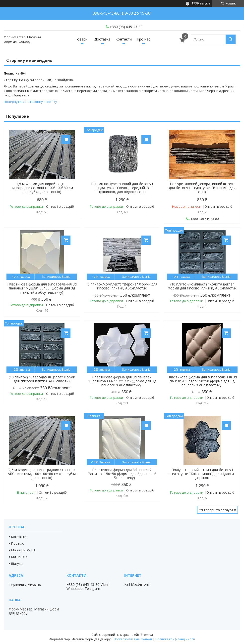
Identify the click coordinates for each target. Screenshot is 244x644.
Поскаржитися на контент (133, 639)
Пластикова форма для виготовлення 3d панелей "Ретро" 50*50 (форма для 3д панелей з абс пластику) (202, 381)
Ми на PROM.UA (23, 550)
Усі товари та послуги (216, 510)
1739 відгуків (201, 3)
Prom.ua (147, 635)
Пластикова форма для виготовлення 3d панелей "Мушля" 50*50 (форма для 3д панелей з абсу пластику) (42, 288)
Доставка (102, 39)
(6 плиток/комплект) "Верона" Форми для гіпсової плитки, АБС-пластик (122, 286)
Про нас (143, 39)
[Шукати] (231, 39)
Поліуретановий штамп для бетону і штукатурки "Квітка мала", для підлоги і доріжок (202, 474)
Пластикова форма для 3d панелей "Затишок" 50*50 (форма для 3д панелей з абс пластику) (122, 474)
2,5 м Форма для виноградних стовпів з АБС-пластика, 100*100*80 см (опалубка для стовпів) (42, 474)
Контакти (124, 39)
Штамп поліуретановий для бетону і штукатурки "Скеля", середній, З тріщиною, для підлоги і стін (122, 188)
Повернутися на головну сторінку (30, 102)
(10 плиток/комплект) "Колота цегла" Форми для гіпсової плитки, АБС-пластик (202, 286)
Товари (81, 39)
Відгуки (17, 563)
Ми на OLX (19, 557)
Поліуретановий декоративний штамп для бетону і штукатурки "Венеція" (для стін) (202, 188)
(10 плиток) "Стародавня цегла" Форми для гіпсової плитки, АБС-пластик (42, 379)
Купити (66, 140)
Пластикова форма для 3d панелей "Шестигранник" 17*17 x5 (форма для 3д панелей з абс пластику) (122, 381)
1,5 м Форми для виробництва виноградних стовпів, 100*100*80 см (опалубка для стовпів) (42, 188)
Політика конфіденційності (175, 639)
